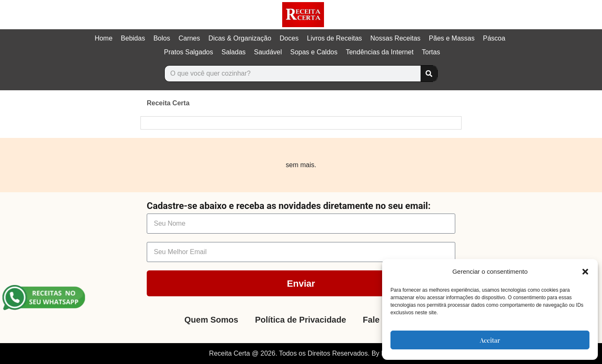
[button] (585, 272)
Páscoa (494, 38)
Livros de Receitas (334, 38)
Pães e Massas (452, 38)
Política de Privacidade (301, 320)
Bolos (162, 38)
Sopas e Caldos (314, 52)
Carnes (189, 38)
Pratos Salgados (188, 52)
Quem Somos (211, 320)
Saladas (234, 52)
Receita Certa (168, 103)
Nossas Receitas (395, 38)
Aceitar (490, 340)
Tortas (431, 52)
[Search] (429, 74)
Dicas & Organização (240, 38)
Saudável (268, 52)
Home (103, 38)
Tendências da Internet (380, 52)
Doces (289, 38)
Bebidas (133, 38)
